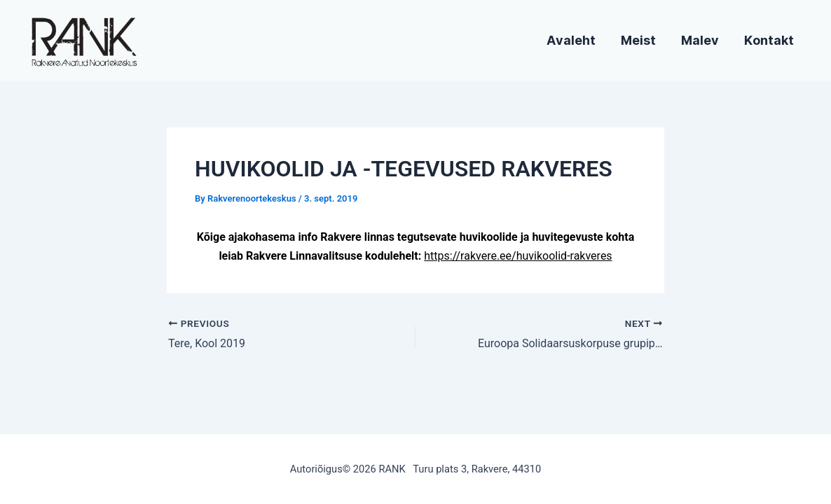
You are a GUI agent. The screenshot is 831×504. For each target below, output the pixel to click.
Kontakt (769, 41)
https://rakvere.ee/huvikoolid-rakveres (518, 256)
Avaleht (571, 41)
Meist (638, 41)
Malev (700, 41)
